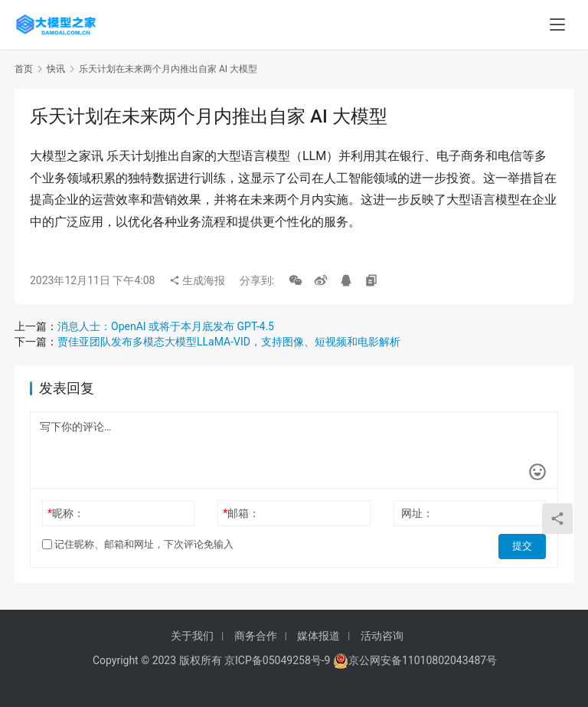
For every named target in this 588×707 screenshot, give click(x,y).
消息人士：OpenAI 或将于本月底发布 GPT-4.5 (166, 326)
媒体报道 (318, 636)
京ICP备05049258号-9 (277, 660)
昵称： (66, 513)
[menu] (557, 25)
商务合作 (256, 636)
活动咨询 (382, 636)
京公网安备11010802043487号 (423, 660)
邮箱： (241, 513)
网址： (417, 513)
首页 (24, 69)
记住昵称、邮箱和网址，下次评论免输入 (138, 544)
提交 (524, 545)
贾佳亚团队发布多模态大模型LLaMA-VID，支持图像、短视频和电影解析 (229, 342)
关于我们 (192, 636)
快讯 (56, 69)
